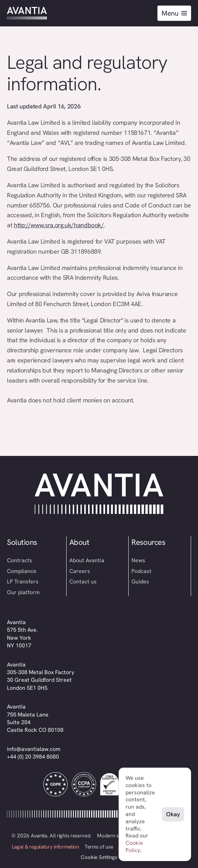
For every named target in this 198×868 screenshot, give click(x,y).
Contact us (83, 582)
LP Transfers (23, 582)
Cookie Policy (134, 846)
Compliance (22, 571)
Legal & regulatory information (45, 847)
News (138, 560)
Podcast (141, 571)
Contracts (20, 560)
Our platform (23, 592)
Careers (80, 571)
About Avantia (87, 560)
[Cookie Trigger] (99, 857)
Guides (140, 582)
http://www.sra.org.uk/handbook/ (59, 225)
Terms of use (99, 847)
